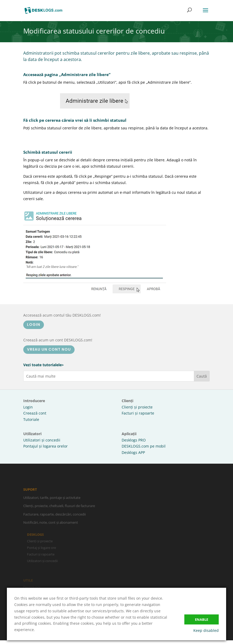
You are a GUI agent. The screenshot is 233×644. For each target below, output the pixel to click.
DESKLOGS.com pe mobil (144, 446)
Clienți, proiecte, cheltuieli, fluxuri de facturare (59, 507)
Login (28, 407)
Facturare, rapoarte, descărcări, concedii (54, 516)
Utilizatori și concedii (42, 440)
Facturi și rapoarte (138, 413)
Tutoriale (31, 419)
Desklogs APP (133, 452)
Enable (202, 619)
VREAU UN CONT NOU (49, 349)
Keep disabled (206, 630)
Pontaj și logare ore (43, 548)
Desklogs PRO (134, 440)
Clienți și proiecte (137, 407)
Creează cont (35, 413)
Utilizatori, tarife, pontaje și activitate (52, 499)
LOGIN (34, 325)
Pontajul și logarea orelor (45, 446)
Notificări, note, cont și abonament (51, 524)
